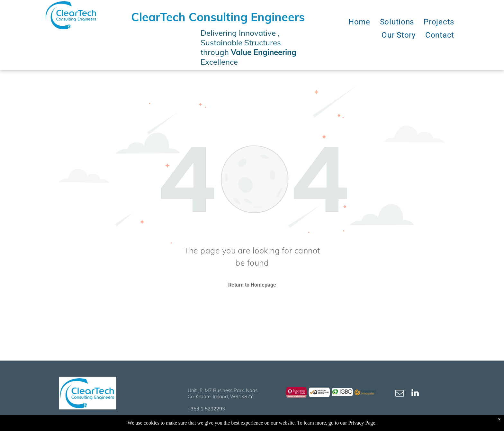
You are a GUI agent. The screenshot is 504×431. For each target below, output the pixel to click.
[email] (400, 394)
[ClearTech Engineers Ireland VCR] (319, 392)
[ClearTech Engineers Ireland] (297, 392)
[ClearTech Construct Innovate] (365, 392)
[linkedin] (415, 394)
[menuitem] (359, 22)
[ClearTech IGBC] (342, 392)
